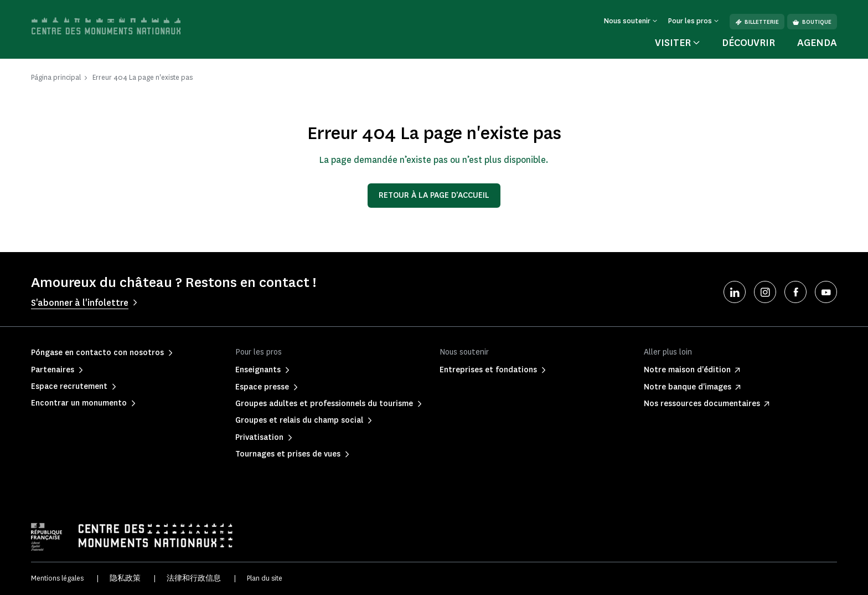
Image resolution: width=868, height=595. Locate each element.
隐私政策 (125, 578)
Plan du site (265, 578)
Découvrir (748, 43)
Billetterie (757, 22)
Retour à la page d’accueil (434, 195)
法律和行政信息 (194, 578)
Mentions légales (57, 578)
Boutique (812, 22)
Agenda (817, 43)
